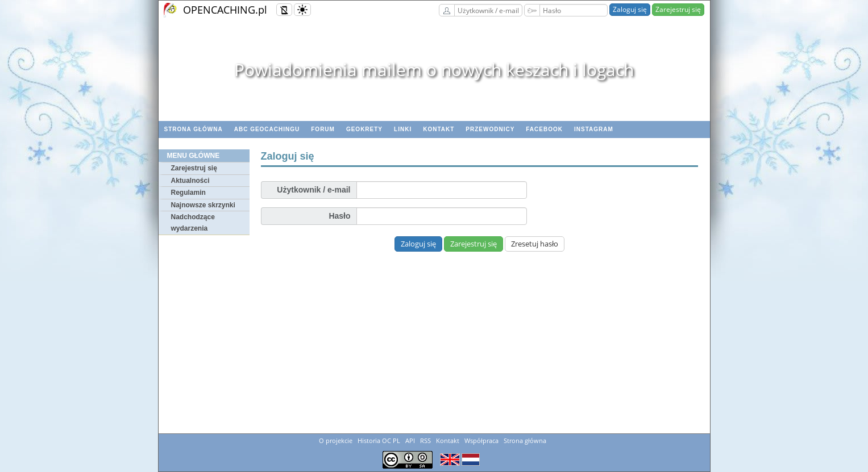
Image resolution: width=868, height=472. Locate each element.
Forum (323, 129)
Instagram (594, 129)
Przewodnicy (490, 129)
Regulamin (188, 193)
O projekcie (336, 440)
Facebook (544, 129)
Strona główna (194, 129)
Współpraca (481, 440)
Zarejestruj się (678, 9)
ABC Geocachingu (267, 129)
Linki (403, 129)
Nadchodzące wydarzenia (193, 223)
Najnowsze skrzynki (203, 205)
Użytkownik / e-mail (313, 190)
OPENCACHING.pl (225, 10)
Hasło (339, 216)
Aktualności (190, 181)
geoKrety (364, 129)
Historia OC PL (379, 440)
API (410, 440)
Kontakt (439, 129)
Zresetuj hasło (535, 244)
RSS (425, 440)
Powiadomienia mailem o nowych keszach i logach (434, 70)
